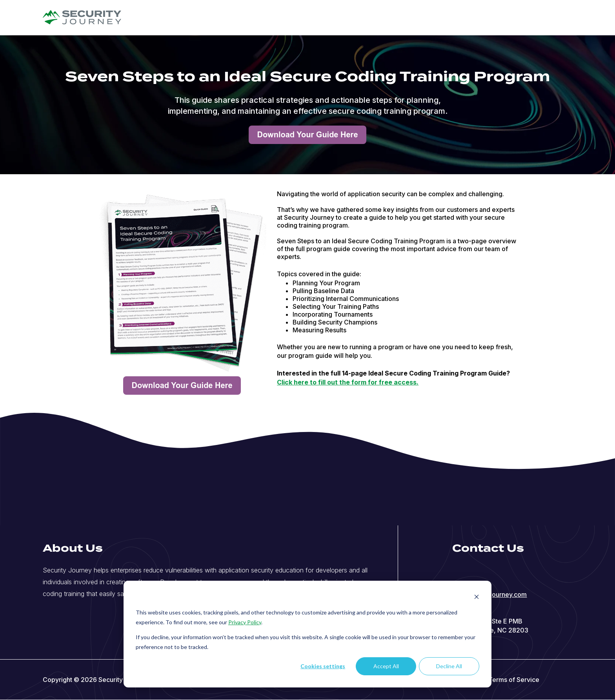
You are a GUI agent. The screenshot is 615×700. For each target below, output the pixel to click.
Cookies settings (323, 666)
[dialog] (307, 634)
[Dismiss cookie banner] (477, 598)
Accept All (386, 666)
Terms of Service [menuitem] (514, 680)
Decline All (449, 666)
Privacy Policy (245, 622)
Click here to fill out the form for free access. (348, 382)
